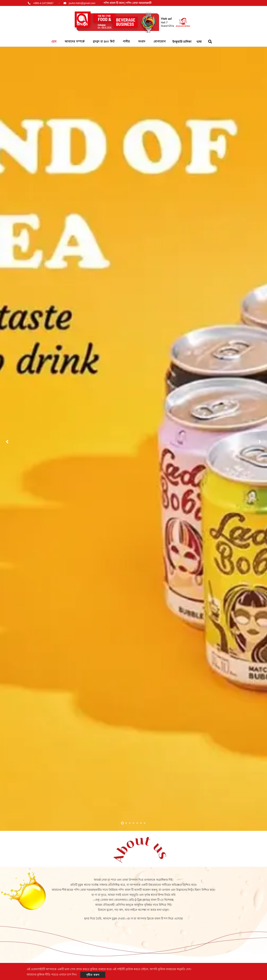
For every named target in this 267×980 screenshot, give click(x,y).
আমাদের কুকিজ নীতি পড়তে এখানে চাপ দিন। (52, 975)
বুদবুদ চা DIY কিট (104, 41)
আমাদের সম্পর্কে (75, 41)
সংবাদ (142, 41)
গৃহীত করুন (93, 975)
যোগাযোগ (160, 41)
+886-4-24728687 (43, 3)
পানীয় (126, 41)
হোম (54, 41)
